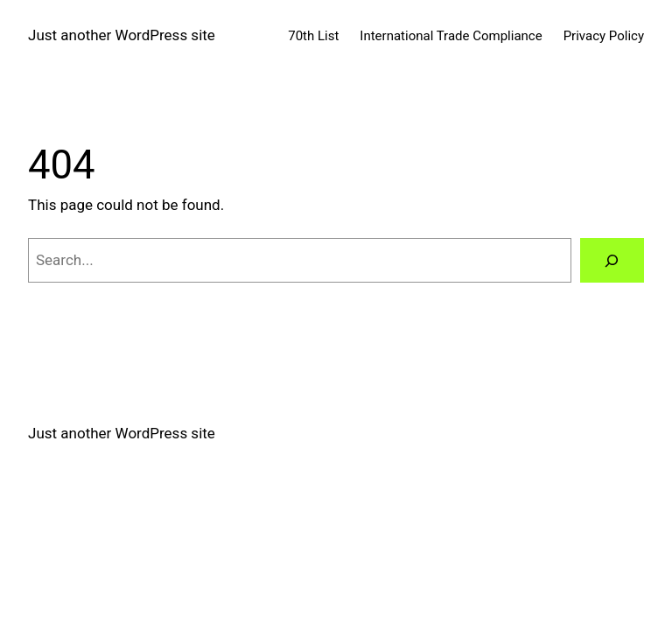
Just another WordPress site (122, 35)
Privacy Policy (604, 36)
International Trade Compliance (451, 36)
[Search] (612, 260)
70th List (313, 36)
